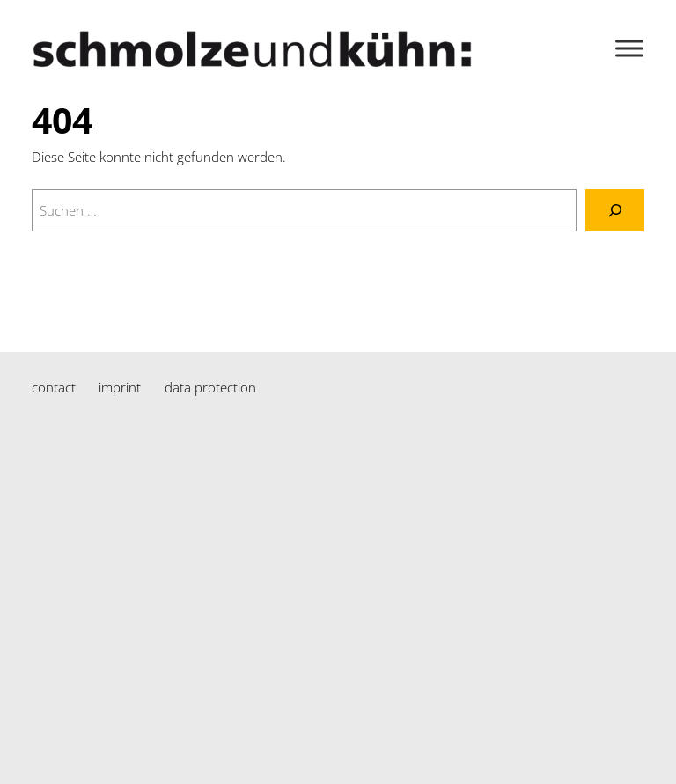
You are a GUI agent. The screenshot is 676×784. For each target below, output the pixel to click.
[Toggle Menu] (629, 48)
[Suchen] (615, 210)
